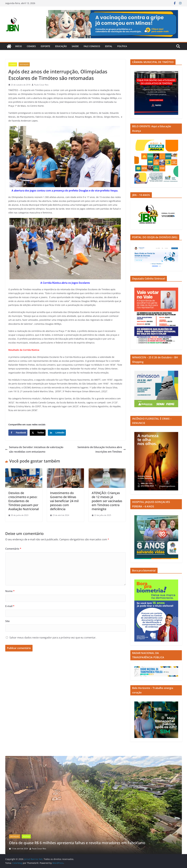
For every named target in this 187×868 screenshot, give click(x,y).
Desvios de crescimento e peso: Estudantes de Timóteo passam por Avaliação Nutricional (24, 501)
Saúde (75, 46)
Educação (61, 46)
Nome (10, 591)
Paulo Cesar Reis (41, 85)
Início (19, 46)
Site (7, 621)
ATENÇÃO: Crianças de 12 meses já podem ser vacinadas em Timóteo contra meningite (107, 501)
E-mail (10, 606)
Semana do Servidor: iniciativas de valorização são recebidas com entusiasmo (34, 449)
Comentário (13, 549)
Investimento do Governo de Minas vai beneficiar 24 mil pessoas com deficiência (64, 501)
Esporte (45, 46)
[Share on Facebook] (18, 433)
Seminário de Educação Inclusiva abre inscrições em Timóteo (102, 449)
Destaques (24, 64)
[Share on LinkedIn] (57, 433)
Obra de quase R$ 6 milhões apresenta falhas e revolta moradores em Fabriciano (81, 843)
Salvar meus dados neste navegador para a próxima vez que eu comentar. (53, 638)
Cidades (31, 46)
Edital (109, 46)
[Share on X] (38, 433)
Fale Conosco (92, 46)
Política (122, 46)
